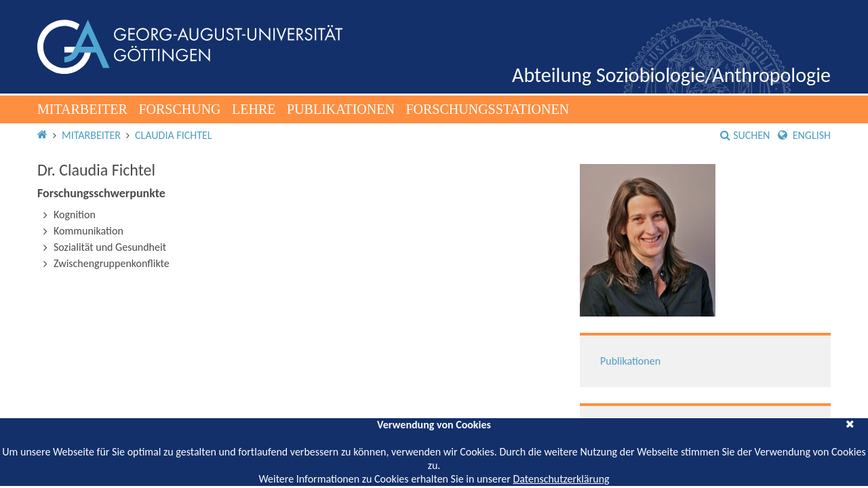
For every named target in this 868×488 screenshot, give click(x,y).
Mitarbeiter (82, 109)
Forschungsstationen (487, 109)
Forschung (179, 109)
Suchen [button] (745, 135)
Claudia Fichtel (174, 135)
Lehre (254, 109)
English (804, 135)
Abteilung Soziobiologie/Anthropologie (671, 75)
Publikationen (341, 109)
